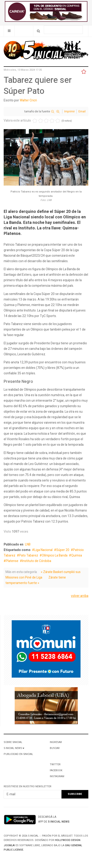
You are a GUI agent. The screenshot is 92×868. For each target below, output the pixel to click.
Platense (12, 561)
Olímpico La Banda (55, 555)
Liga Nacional (43, 550)
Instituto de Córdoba (37, 561)
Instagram (57, 776)
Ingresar (56, 742)
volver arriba (80, 596)
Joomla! (9, 845)
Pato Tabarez (29, 555)
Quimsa (77, 555)
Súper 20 (63, 550)
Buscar (55, 748)
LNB (28, 544)
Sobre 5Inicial (13, 742)
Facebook (56, 770)
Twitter (55, 764)
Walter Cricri (28, 100)
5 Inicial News (14, 748)
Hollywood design (68, 840)
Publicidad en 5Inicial (18, 754)
